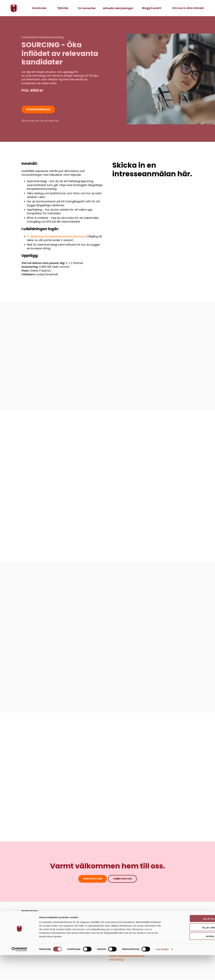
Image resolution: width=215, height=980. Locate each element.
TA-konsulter (87, 8)
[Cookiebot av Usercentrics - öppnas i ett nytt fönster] (19, 974)
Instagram (30, 912)
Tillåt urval (190, 952)
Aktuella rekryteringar (118, 8)
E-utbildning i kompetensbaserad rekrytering (57, 237)
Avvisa (190, 961)
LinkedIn (28, 916)
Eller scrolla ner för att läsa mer (40, 121)
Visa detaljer (162, 974)
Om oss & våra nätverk (188, 8)
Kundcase (39, 8)
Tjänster (63, 8)
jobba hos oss (123, 879)
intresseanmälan (38, 110)
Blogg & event (152, 8)
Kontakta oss (92, 879)
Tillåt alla (190, 943)
